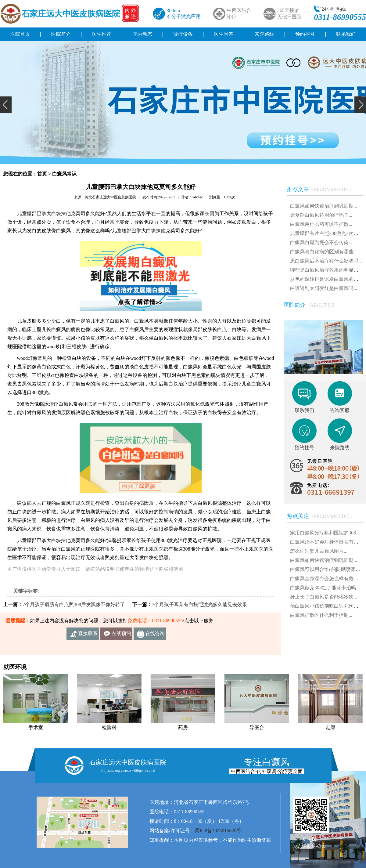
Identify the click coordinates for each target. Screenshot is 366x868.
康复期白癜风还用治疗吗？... (321, 215)
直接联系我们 (88, 635)
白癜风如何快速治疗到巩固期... (324, 206)
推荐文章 (322, 189)
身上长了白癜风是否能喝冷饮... (324, 597)
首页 (42, 174)
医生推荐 (102, 34)
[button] (6, 105)
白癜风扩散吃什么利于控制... (321, 615)
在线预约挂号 (121, 635)
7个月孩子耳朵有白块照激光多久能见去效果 (199, 604)
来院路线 (264, 34)
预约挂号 (305, 34)
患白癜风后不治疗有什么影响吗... (326, 261)
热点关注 (322, 516)
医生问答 (224, 34)
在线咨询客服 (155, 635)
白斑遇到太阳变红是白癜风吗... (324, 288)
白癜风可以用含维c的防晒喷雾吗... (327, 569)
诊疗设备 (183, 34)
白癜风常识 (64, 174)
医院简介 (61, 34)
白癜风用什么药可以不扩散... (321, 224)
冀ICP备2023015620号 (218, 831)
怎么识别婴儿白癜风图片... (319, 551)
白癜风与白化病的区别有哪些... (324, 252)
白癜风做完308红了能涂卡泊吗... (325, 588)
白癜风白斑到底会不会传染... (321, 242)
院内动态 (142, 34)
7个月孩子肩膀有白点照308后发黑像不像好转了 (74, 604)
